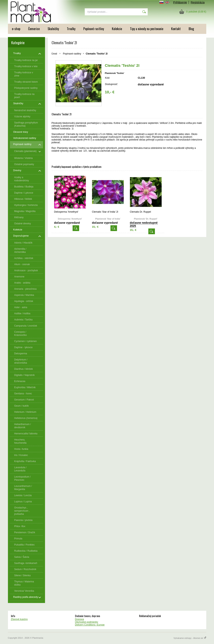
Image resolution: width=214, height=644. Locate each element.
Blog (191, 29)
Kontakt (176, 29)
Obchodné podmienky (87, 622)
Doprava (79, 619)
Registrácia (198, 2)
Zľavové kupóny (19, 619)
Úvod (54, 54)
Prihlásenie (180, 2)
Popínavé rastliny (94, 29)
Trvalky (71, 29)
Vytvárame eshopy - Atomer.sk (190, 638)
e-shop (16, 29)
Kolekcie (117, 29)
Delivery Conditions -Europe (90, 625)
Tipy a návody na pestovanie (147, 29)
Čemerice (34, 29)
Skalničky (53, 29)
